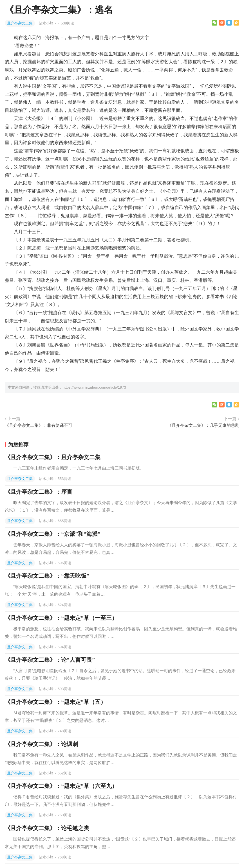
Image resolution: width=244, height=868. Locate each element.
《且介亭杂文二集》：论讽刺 (41, 744)
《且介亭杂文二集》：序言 (39, 492)
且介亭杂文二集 (20, 23)
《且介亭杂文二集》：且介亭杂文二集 (53, 457)
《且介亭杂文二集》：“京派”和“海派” (53, 534)
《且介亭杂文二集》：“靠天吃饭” (47, 576)
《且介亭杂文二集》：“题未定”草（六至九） (61, 786)
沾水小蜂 (47, 23)
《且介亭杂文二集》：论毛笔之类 (47, 828)
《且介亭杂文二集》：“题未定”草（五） (55, 702)
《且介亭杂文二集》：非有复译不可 (39, 425)
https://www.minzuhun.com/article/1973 (94, 387)
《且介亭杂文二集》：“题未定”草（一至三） (61, 618)
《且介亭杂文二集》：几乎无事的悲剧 (203, 425)
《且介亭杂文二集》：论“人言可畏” (50, 660)
